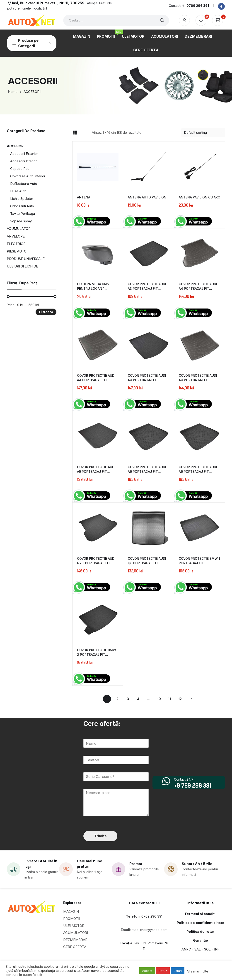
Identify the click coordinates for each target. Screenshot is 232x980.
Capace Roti (20, 169)
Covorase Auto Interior (28, 176)
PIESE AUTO (17, 251)
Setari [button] (178, 971)
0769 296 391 (198, 6)
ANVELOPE (16, 236)
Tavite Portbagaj (23, 214)
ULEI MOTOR (74, 926)
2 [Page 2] (117, 699)
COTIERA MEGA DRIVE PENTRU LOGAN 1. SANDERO (94, 288)
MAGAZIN (71, 912)
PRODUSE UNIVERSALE (26, 259)
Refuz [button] (163, 971)
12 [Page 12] (180, 699)
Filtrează (46, 312)
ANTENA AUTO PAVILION (147, 197)
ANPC (186, 949)
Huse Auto (18, 191)
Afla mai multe (197, 971)
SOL (207, 949)
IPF (217, 949)
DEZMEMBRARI (76, 940)
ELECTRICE (16, 244)
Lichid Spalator (22, 199)
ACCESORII (16, 146)
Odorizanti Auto (22, 206)
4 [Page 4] (138, 699)
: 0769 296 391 (144, 916)
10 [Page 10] (159, 699)
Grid (75, 133)
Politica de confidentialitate (201, 923)
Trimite (100, 836)
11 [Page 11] (169, 699)
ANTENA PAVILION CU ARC (199, 197)
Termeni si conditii (200, 914)
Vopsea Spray (21, 221)
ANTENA (84, 197)
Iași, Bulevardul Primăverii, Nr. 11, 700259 (48, 3)
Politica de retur (200, 932)
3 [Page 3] (128, 699)
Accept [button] (147, 971)
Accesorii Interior (23, 161)
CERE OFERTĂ (75, 947)
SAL (198, 949)
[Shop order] (203, 133)
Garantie (201, 940)
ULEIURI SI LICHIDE (22, 266)
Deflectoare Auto (24, 184)
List (83, 133)
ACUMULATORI (19, 229)
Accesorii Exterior (24, 154)
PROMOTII (72, 919)
